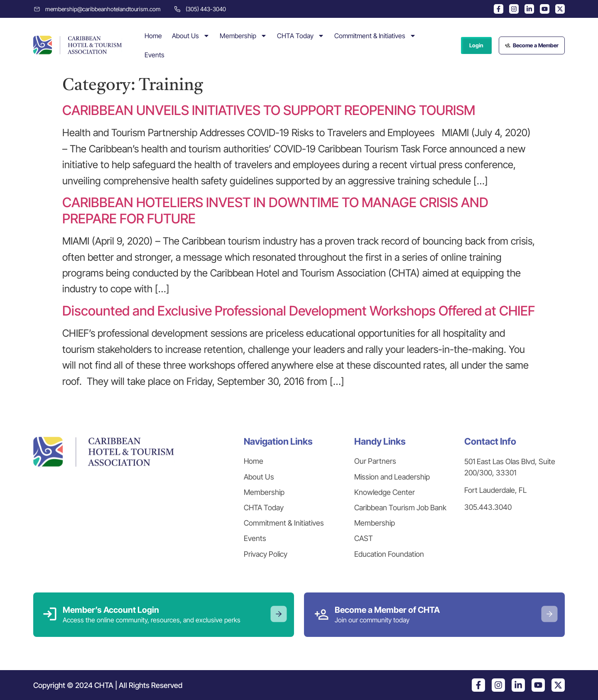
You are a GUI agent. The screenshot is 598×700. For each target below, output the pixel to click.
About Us (191, 36)
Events (154, 55)
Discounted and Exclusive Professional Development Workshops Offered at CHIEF (299, 311)
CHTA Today (301, 36)
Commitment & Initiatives (375, 36)
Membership (243, 36)
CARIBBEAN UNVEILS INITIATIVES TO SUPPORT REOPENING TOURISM (269, 110)
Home (153, 36)
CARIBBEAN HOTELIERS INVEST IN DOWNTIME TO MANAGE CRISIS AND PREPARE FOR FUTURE (275, 210)
